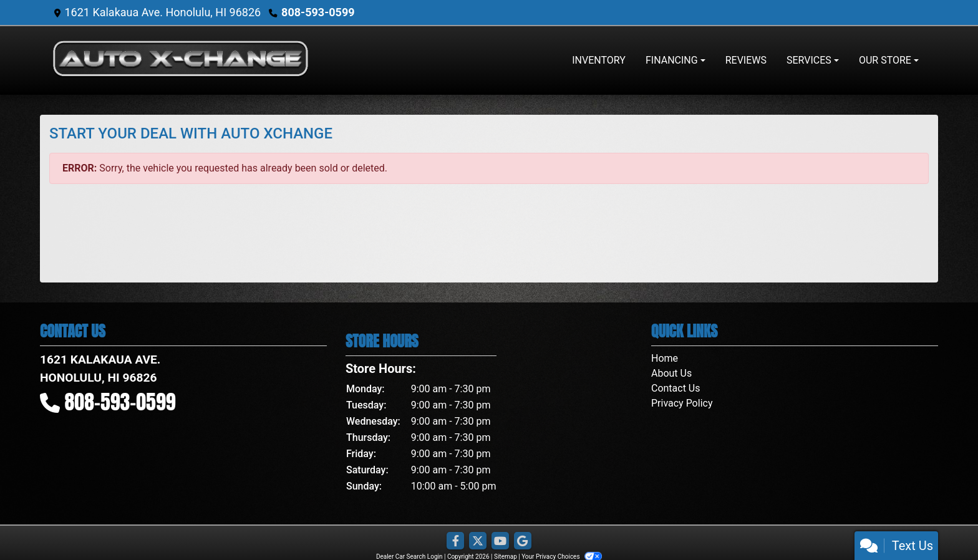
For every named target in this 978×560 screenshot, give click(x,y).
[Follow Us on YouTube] (500, 541)
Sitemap (506, 557)
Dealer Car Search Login (409, 557)
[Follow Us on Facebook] (455, 541)
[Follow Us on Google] (523, 541)
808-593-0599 (318, 12)
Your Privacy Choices (562, 557)
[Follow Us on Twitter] (478, 541)
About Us (671, 373)
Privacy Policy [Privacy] (682, 403)
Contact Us (676, 388)
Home (665, 358)
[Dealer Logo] (180, 60)
